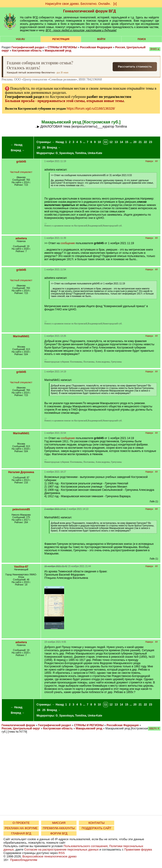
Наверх (149, 161)
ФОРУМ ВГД (59, 833)
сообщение (68, 243)
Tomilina (81, 153)
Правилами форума (138, 849)
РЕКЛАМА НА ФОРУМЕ (21, 828)
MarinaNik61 (21, 336)
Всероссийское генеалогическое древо (50, 856)
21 (140, 142)
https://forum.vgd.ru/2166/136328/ (91, 108)
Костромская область (27, 51)
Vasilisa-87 (21, 567)
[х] (115, 4)
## (156, 161)
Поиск (142, 39)
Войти (101, 39)
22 (145, 142)
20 (135, 142)
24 (39, 148)
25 (44, 148)
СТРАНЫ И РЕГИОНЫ (62, 47)
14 (121, 142)
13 (116, 142)
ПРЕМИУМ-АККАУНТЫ (59, 828)
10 (99, 142)
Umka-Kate (95, 153)
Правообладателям (24, 860)
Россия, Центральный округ (21, 728)
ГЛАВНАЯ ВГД (21, 833)
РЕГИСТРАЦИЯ (61, 39)
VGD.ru (20, 39)
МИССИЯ (59, 823)
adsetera (21, 238)
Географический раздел (28, 47)
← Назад (16, 145)
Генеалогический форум (18, 725)
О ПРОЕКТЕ (21, 823)
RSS (62, 853)
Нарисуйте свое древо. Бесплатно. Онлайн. (78, 4)
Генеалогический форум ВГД (90, 11)
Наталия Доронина (21, 472)
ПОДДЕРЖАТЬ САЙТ (97, 828)
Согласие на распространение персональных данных (61, 849)
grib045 (21, 162)
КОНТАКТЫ (97, 823)
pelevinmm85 (21, 509)
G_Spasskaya (65, 153)
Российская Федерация (96, 47)
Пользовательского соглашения (85, 846)
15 (126, 142)
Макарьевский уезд (58, 51)
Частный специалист (21, 172)
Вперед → (18, 150)
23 (151, 142)
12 (111, 142)
